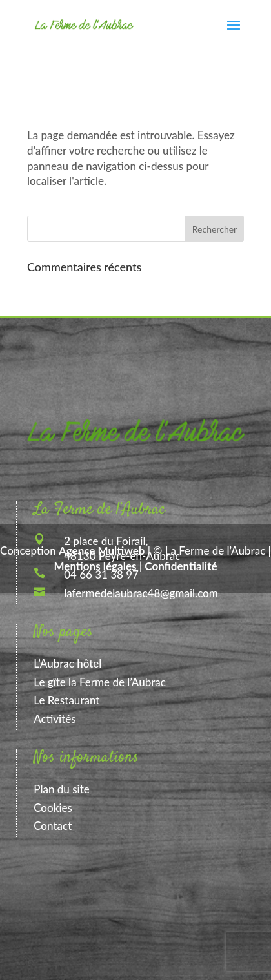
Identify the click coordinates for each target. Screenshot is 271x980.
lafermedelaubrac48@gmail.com (141, 593)
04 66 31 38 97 (101, 574)
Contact (53, 826)
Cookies (53, 808)
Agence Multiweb (102, 551)
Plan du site (62, 789)
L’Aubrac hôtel (67, 663)
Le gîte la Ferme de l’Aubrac (100, 682)
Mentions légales (95, 566)
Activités (55, 719)
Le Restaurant (66, 700)
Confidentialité (181, 566)
